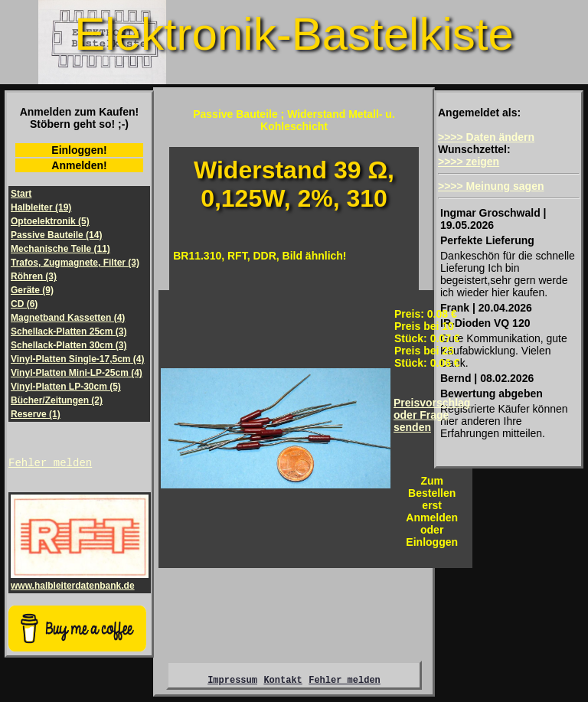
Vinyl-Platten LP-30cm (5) (66, 387)
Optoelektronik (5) (50, 221)
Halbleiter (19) (41, 207)
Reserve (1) (36, 414)
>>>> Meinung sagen (491, 186)
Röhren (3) (34, 276)
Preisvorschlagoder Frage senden (432, 415)
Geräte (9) (32, 290)
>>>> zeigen (469, 162)
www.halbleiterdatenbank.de (80, 583)
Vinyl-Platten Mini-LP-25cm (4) (77, 373)
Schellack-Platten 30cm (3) (69, 345)
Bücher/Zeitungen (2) (57, 400)
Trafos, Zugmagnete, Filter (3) (75, 263)
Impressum (232, 684)
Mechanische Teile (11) (60, 249)
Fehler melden (50, 464)
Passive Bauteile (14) (56, 235)
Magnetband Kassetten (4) (68, 318)
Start (21, 194)
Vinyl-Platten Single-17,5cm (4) (78, 359)
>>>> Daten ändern (486, 137)
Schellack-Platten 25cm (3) (69, 331)
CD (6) (24, 304)
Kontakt (283, 684)
